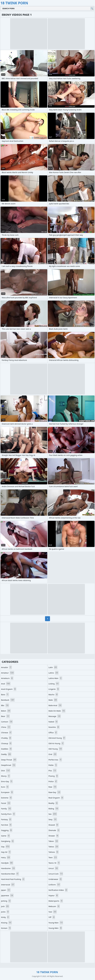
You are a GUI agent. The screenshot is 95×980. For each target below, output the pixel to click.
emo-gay (7, 781)
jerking (6, 901)
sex (53, 814)
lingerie (54, 689)
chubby (6, 738)
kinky (5, 917)
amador (6, 667)
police (53, 781)
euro (5, 787)
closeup (6, 743)
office (53, 733)
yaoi (53, 912)
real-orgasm (56, 798)
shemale (54, 830)
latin (53, 667)
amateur (8, 673)
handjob (7, 863)
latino (53, 673)
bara (5, 694)
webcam (54, 906)
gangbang (8, 841)
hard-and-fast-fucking (13, 879)
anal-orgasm (9, 689)
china (6, 727)
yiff (52, 917)
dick (6, 771)
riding (54, 809)
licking (54, 684)
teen (53, 857)
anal (6, 684)
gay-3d (6, 852)
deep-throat (9, 760)
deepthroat (8, 765)
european (7, 792)
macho (53, 694)
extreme (7, 798)
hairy (6, 857)
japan (6, 890)
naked (53, 722)
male (53, 700)
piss (53, 771)
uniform (54, 885)
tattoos (54, 852)
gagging (7, 830)
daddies (7, 749)
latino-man (55, 678)
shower (54, 836)
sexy (53, 819)
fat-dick (6, 825)
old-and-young (57, 738)
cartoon (7, 722)
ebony (6, 776)
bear (5, 716)
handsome (8, 868)
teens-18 (54, 863)
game (6, 836)
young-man (56, 923)
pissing (53, 776)
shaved (54, 825)
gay (6, 847)
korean (6, 928)
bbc (5, 705)
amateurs (7, 678)
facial (6, 803)
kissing (6, 923)
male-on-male (57, 711)
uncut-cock (56, 874)
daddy (6, 754)
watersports (56, 901)
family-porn (8, 814)
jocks (5, 912)
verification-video (58, 890)
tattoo (54, 847)
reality (53, 803)
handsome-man (10, 874)
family (6, 809)
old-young (55, 749)
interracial (8, 885)
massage (55, 716)
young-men (55, 928)
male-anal (55, 705)
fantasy (6, 819)
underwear (55, 879)
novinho (54, 727)
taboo (53, 841)
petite (53, 765)
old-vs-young (56, 743)
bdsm (6, 711)
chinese (6, 733)
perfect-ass (55, 760)
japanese (7, 895)
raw (53, 787)
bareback (8, 700)
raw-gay (55, 792)
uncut (53, 868)
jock (5, 906)
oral (53, 754)
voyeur (53, 895)
